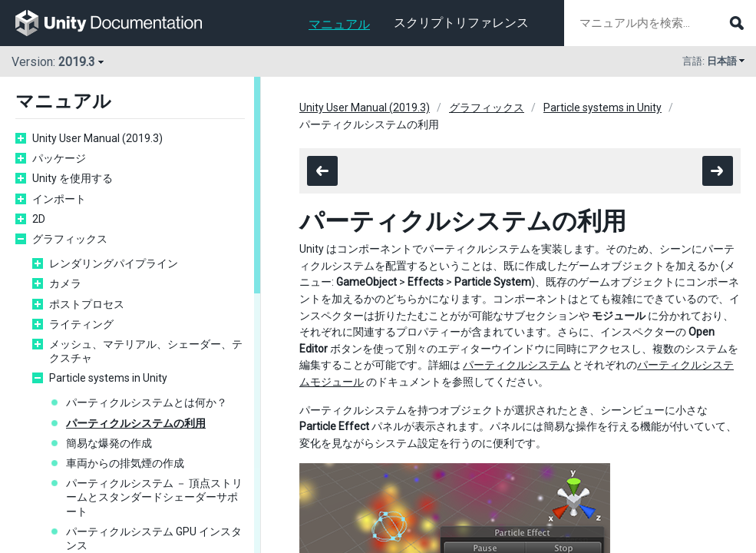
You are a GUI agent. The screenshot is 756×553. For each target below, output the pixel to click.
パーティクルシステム (517, 365)
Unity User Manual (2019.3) (97, 138)
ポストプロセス (87, 304)
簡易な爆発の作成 (109, 443)
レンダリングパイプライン (114, 263)
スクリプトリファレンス (461, 23)
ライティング (81, 324)
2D (39, 219)
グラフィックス (70, 239)
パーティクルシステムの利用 (136, 423)
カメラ (65, 283)
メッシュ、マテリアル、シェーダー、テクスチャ (146, 351)
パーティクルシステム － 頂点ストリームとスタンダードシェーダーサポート (154, 497)
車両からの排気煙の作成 (125, 463)
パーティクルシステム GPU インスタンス (154, 538)
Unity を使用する (73, 178)
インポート (59, 199)
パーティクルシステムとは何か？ (147, 402)
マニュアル (339, 24)
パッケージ (59, 158)
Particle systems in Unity (108, 378)
